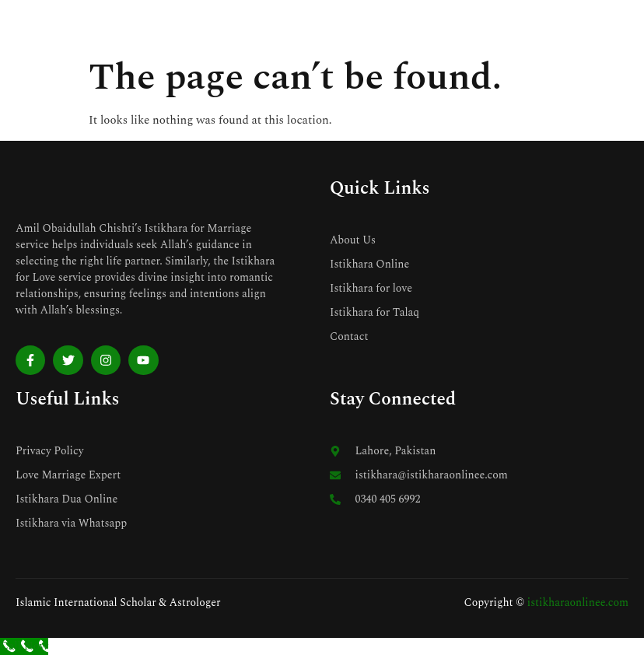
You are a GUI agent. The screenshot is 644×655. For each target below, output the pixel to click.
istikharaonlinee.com (578, 602)
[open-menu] (621, 24)
